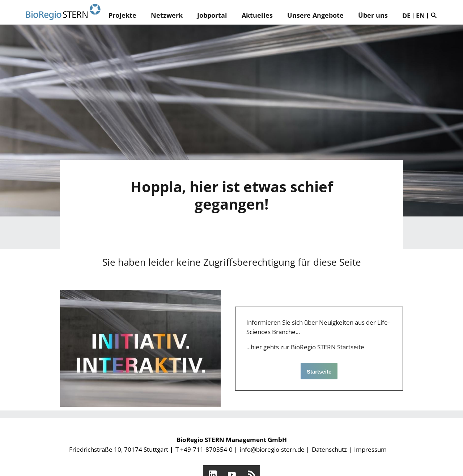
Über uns (373, 15)
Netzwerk (167, 15)
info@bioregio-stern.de (272, 449)
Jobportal (212, 15)
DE (406, 16)
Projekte (122, 15)
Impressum (370, 449)
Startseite (319, 372)
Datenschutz (329, 449)
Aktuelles (257, 15)
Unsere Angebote (315, 15)
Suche (436, 15)
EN (420, 16)
